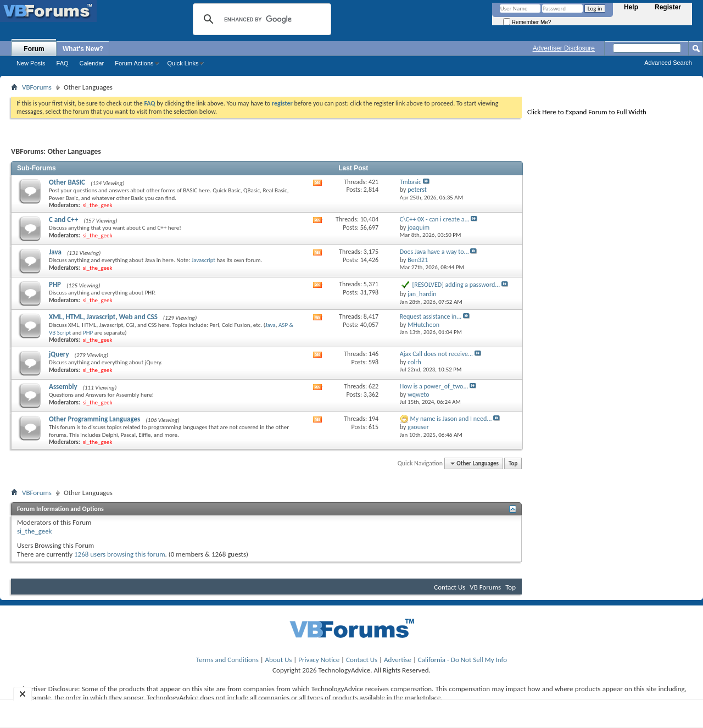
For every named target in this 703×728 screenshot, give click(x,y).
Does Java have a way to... (434, 252)
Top (513, 463)
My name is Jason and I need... (451, 419)
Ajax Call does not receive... (436, 354)
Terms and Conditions (227, 660)
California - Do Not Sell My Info (462, 660)
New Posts (31, 63)
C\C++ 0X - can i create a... (435, 219)
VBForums (37, 87)
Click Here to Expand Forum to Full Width (587, 112)
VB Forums (485, 587)
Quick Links (183, 63)
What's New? (83, 49)
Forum (34, 49)
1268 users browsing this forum (120, 554)
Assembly (63, 387)
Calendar (92, 63)
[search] (260, 19)
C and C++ (63, 219)
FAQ (63, 63)
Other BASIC (67, 182)
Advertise (398, 660)
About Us (279, 660)
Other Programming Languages (94, 419)
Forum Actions (134, 63)
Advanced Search (668, 63)
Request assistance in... (431, 316)
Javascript (203, 260)
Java (55, 252)
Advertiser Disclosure (564, 48)
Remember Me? (527, 22)
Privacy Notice (319, 660)
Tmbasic (411, 182)
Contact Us (450, 587)
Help (631, 7)
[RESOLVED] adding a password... (456, 285)
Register (668, 7)
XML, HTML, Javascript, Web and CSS (103, 317)
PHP (55, 284)
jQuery (59, 354)
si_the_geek (35, 531)
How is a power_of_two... (434, 386)
